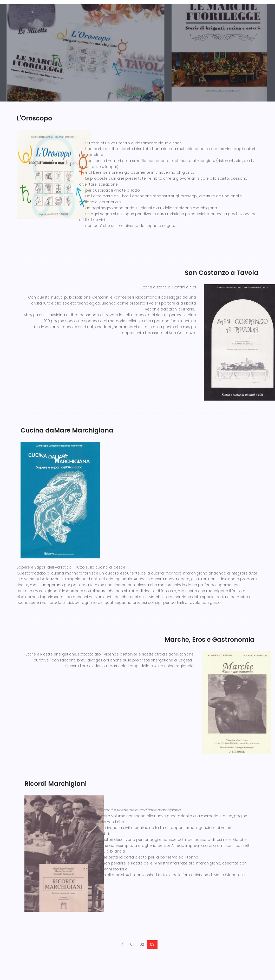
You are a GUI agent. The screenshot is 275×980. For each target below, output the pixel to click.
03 (152, 944)
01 (132, 944)
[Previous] (122, 945)
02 (142, 944)
